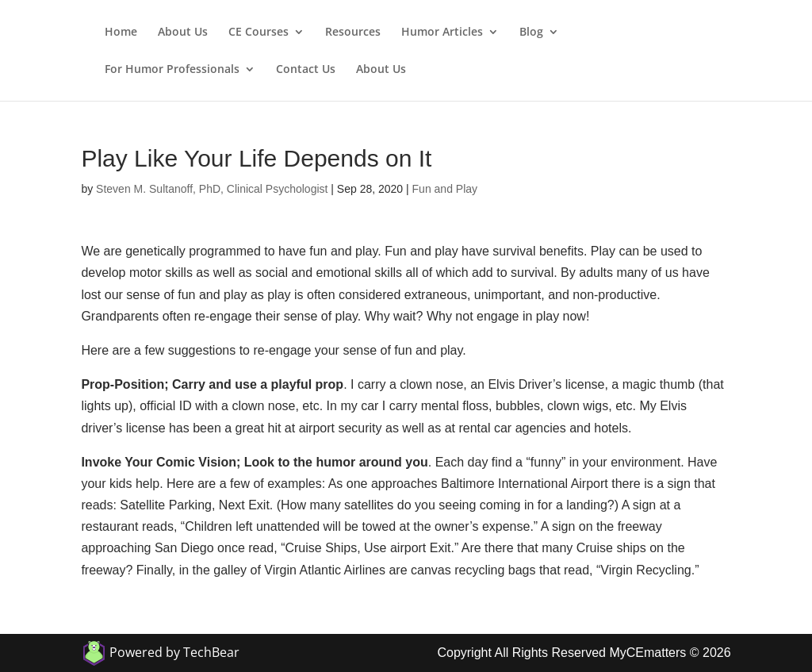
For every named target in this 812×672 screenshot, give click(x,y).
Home (121, 33)
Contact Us (306, 70)
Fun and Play (445, 189)
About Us (183, 33)
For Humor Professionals (172, 70)
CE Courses (259, 33)
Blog (531, 33)
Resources (353, 33)
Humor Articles (442, 33)
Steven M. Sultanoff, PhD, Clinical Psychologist (212, 189)
